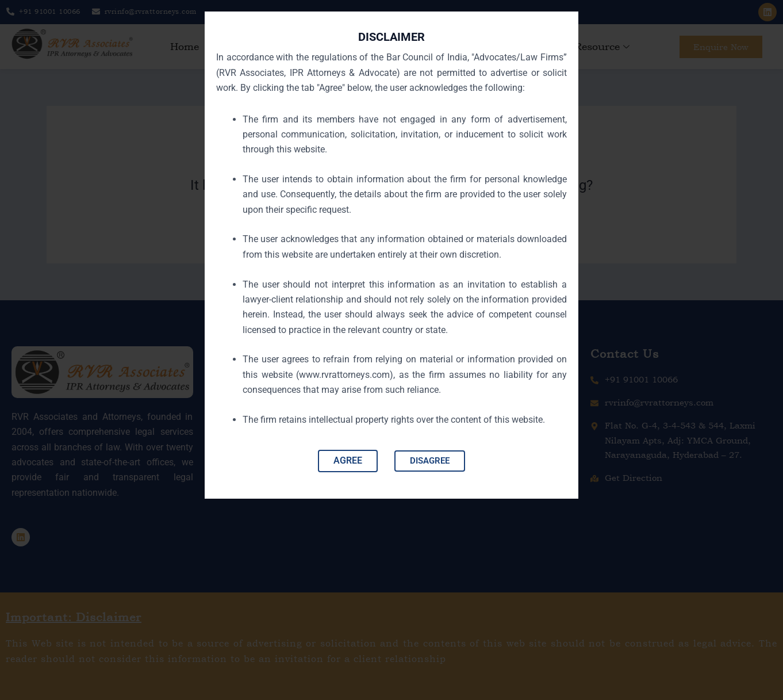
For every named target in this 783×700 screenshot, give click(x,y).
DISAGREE (430, 464)
